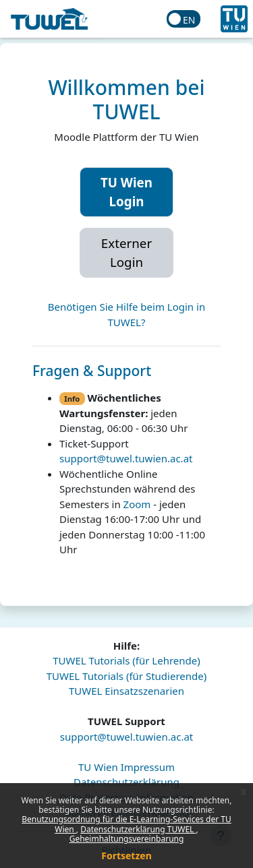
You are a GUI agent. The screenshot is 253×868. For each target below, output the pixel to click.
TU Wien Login (126, 192)
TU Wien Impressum (126, 767)
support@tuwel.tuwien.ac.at (126, 458)
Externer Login (126, 252)
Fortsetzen (126, 856)
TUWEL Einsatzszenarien (126, 691)
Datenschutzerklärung (126, 782)
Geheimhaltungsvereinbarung (127, 839)
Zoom (137, 504)
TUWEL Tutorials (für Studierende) (126, 676)
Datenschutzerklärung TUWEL (138, 829)
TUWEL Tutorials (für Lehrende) (126, 660)
